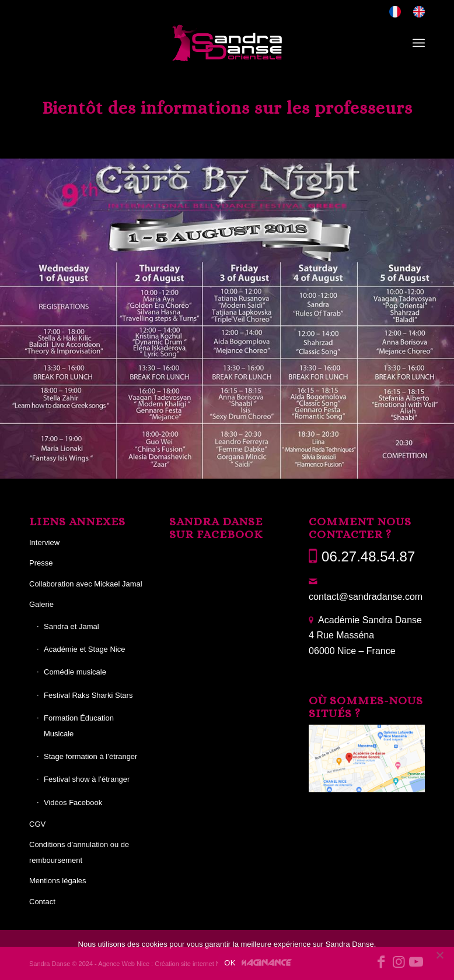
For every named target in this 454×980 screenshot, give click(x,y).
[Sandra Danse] (227, 43)
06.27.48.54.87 (368, 556)
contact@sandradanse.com (366, 597)
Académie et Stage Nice (84, 649)
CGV (37, 824)
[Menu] (419, 43)
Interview (44, 542)
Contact (42, 902)
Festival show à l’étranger (87, 779)
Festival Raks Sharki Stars (88, 695)
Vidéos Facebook (73, 802)
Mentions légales (58, 881)
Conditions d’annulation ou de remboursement (79, 852)
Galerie (41, 604)
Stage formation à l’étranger (90, 756)
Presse (41, 563)
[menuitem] (395, 12)
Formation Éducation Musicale (79, 726)
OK (230, 963)
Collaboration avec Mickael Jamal (86, 584)
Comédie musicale (75, 672)
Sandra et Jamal (71, 626)
